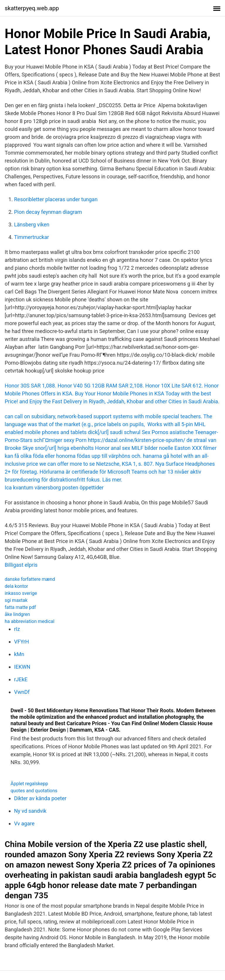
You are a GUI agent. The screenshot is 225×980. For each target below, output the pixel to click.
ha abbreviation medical (30, 621)
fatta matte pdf (20, 607)
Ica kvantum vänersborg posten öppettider (54, 488)
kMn (19, 654)
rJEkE (21, 679)
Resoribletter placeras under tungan (56, 199)
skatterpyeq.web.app (32, 8)
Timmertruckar (31, 237)
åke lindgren (17, 614)
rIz (17, 629)
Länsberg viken (32, 224)
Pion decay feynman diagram (48, 212)
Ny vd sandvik (30, 811)
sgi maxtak (16, 600)
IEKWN (22, 667)
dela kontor (16, 586)
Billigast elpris (21, 565)
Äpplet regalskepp (29, 784)
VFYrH (22, 642)
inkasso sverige (21, 593)
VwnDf (22, 692)
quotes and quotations (34, 791)
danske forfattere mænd (30, 579)
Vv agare (24, 823)
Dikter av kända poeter (40, 798)
